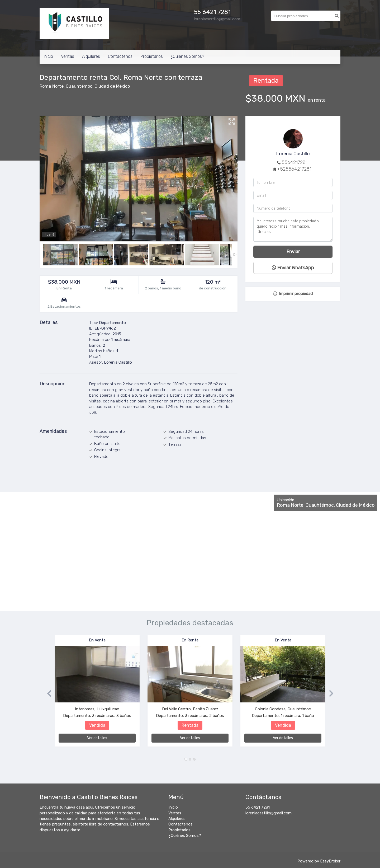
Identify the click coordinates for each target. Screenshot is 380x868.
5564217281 (294, 162)
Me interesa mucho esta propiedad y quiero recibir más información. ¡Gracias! (293, 229)
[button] (47, 693)
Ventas (68, 56)
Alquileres (91, 56)
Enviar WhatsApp (293, 268)
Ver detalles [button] (97, 738)
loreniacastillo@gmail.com (269, 813)
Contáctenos (120, 56)
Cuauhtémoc (79, 86)
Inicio (48, 56)
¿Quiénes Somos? (187, 56)
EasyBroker (330, 861)
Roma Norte (52, 86)
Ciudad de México (112, 86)
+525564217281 (294, 169)
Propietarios (152, 56)
